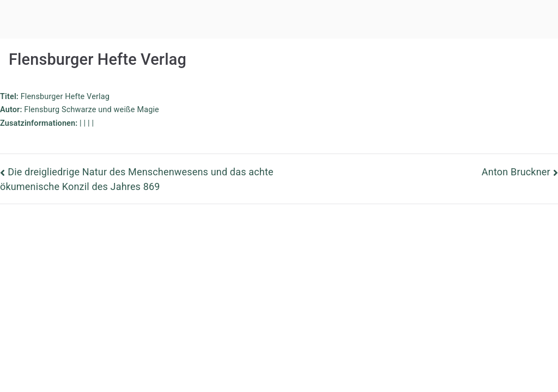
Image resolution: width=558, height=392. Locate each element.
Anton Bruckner (516, 172)
